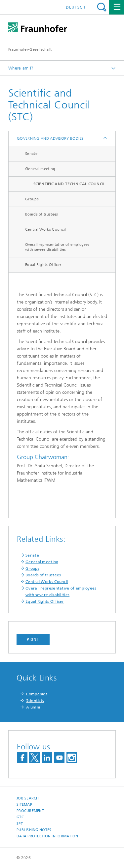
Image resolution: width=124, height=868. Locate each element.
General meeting (40, 169)
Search (102, 7)
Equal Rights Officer (43, 265)
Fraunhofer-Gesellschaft (30, 49)
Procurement (30, 811)
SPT (20, 824)
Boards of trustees (41, 214)
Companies (37, 694)
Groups (32, 199)
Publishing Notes (34, 830)
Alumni (33, 707)
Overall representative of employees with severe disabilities (57, 247)
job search (28, 798)
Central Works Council (45, 229)
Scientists (35, 701)
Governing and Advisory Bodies (50, 138)
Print (33, 639)
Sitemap (24, 805)
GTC (20, 817)
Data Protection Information (47, 836)
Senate (31, 154)
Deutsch (76, 7)
